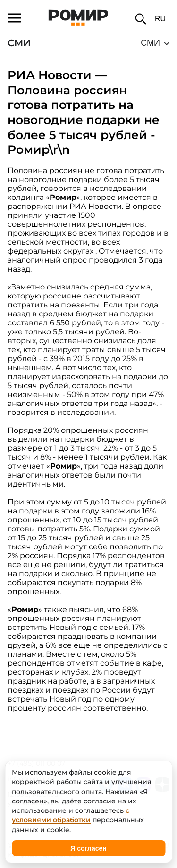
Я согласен (88, 848)
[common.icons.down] (155, 43)
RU (160, 19)
